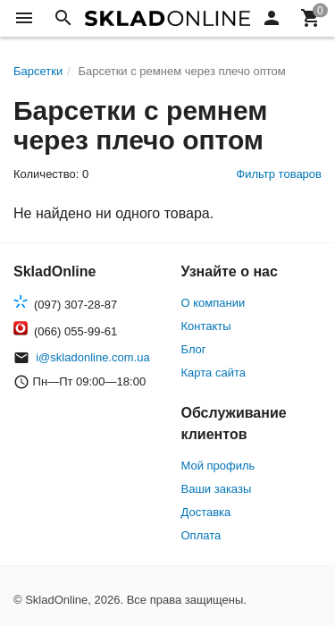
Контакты (206, 326)
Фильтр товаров (279, 174)
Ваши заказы (217, 489)
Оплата (201, 535)
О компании (214, 303)
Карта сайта (214, 373)
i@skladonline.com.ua (92, 357)
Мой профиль (218, 466)
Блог (194, 349)
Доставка (206, 512)
